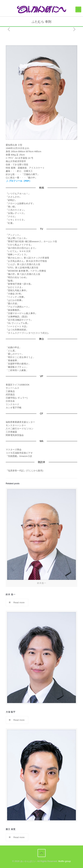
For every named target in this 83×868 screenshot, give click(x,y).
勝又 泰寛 (11, 829)
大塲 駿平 (11, 712)
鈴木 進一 (11, 594)
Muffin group (64, 861)
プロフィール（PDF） (19, 181)
